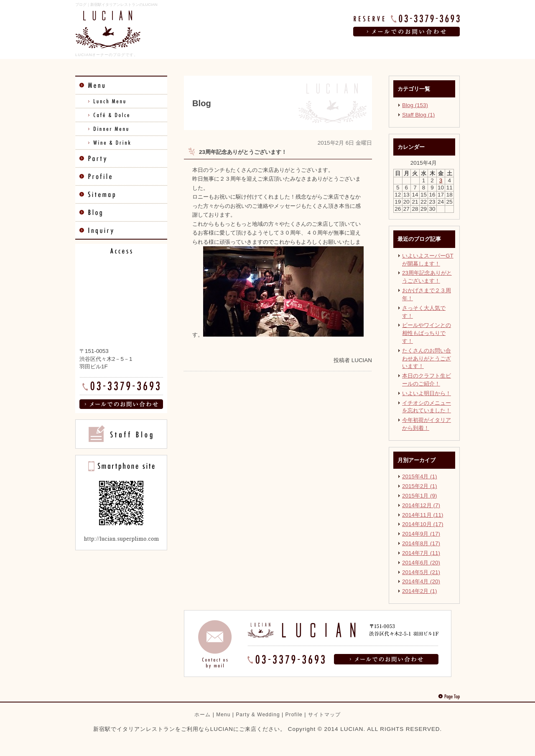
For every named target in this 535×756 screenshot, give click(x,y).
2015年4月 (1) (420, 476)
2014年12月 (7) (421, 505)
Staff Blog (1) (418, 115)
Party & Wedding (258, 715)
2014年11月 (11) (423, 515)
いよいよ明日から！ (427, 393)
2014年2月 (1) (420, 591)
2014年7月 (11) (421, 553)
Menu (223, 715)
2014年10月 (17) (423, 524)
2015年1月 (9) (420, 496)
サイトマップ (324, 715)
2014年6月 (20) (421, 563)
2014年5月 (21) (421, 572)
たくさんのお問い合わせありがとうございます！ (427, 359)
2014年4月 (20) (421, 581)
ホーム (203, 715)
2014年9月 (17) (421, 534)
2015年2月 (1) (420, 486)
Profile (294, 715)
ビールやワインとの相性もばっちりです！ (427, 333)
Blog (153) (415, 105)
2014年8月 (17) (421, 543)
